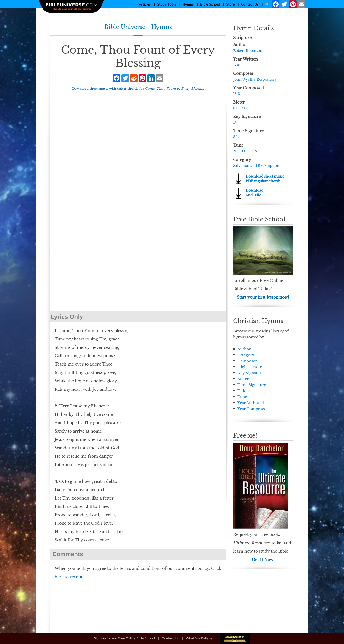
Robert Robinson (248, 51)
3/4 (236, 137)
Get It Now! (263, 560)
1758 (237, 65)
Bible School (210, 4)
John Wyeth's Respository (255, 79)
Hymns (188, 4)
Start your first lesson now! (263, 297)
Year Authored (251, 403)
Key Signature (250, 373)
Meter (243, 379)
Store (230, 4)
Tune (242, 397)
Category (246, 355)
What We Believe (199, 638)
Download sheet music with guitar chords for (138, 89)
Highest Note (250, 367)
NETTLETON (245, 151)
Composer (247, 361)
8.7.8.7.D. (240, 108)
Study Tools (167, 4)
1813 (237, 94)
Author (244, 349)
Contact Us (250, 4)
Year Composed (252, 409)
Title (242, 391)
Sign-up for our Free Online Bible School (124, 638)
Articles (145, 4)
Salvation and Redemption (256, 166)
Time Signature (252, 385)
